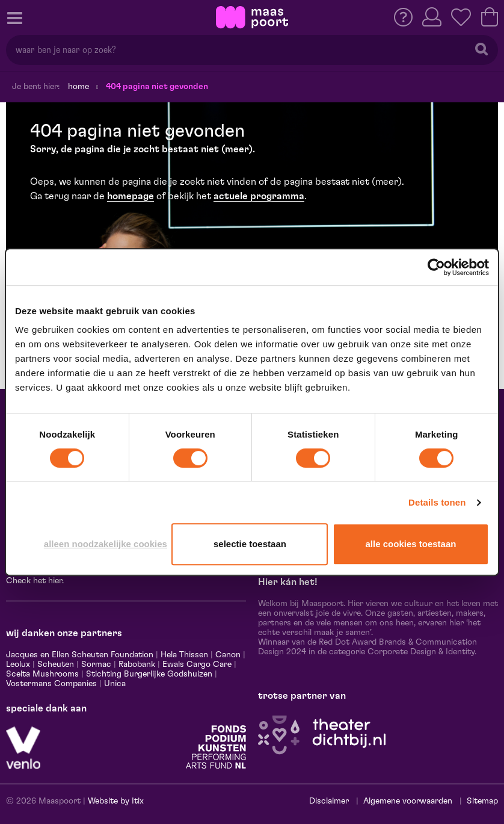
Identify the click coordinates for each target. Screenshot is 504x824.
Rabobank (137, 664)
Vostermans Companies (51, 684)
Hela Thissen (184, 655)
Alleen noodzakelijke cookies (106, 544)
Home (78, 87)
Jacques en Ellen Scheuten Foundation (80, 655)
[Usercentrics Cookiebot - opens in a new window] (436, 267)
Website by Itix (116, 801)
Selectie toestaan (250, 544)
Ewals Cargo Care (197, 664)
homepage (131, 196)
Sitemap (482, 801)
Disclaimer (329, 801)
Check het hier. (35, 581)
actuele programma (259, 196)
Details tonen (437, 502)
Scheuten (56, 664)
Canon (228, 655)
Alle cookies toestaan (411, 544)
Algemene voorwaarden (408, 801)
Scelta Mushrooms (42, 674)
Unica (115, 684)
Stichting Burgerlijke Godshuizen (149, 674)
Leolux (18, 664)
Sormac (96, 664)
